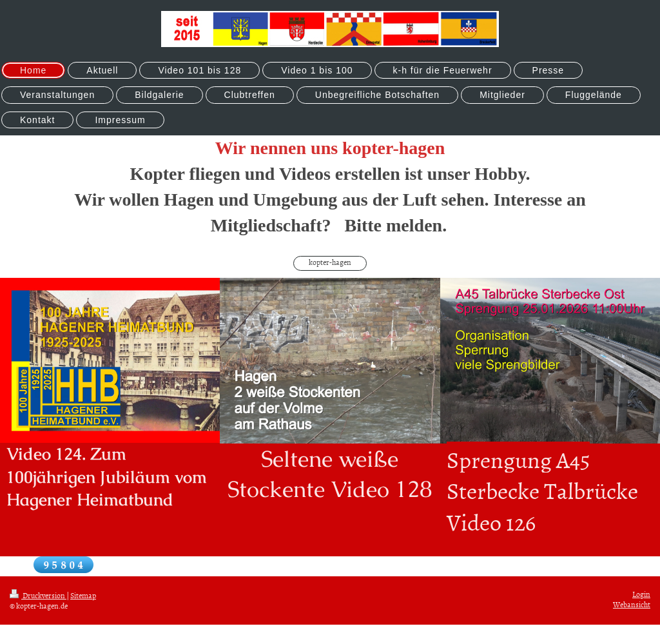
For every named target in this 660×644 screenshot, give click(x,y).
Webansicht (632, 605)
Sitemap (83, 596)
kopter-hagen (330, 262)
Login (641, 594)
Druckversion (38, 596)
